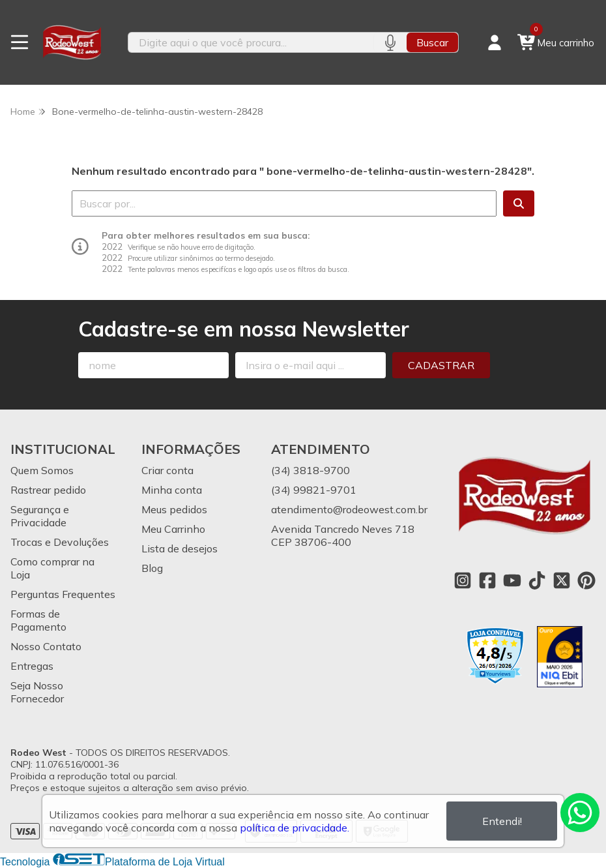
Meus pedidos (174, 509)
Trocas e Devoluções (60, 542)
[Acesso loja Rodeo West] (495, 42)
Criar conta (167, 470)
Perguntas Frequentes (63, 594)
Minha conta (172, 490)
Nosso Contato (46, 646)
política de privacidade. (295, 828)
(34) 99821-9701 (314, 490)
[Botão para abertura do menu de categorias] (20, 42)
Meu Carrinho (173, 529)
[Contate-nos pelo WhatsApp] (580, 813)
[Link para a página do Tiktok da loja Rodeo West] (537, 580)
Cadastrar (441, 365)
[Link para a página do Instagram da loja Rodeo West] (463, 580)
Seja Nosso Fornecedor (37, 692)
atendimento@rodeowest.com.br (349, 509)
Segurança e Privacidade (40, 516)
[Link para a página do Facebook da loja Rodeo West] (487, 580)
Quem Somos (42, 470)
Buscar (432, 42)
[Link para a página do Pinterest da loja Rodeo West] (586, 580)
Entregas (32, 666)
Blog (152, 568)
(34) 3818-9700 (310, 470)
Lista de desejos (180, 548)
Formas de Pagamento (38, 620)
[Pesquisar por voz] (390, 42)
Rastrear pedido (48, 490)
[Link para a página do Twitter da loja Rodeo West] (562, 580)
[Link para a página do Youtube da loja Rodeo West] (512, 580)
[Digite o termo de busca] (251, 42)
